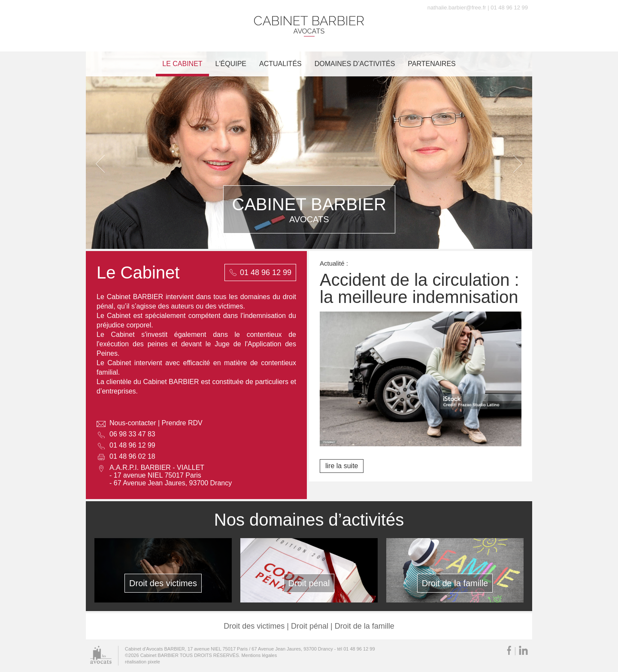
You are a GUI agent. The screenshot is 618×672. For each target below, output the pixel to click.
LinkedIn (523, 650)
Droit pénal (309, 583)
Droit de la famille (455, 583)
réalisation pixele (142, 662)
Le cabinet (182, 64)
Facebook (509, 650)
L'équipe (231, 64)
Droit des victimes (163, 583)
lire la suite (342, 466)
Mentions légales (259, 655)
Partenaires (432, 64)
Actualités (280, 64)
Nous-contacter (133, 423)
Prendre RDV (182, 423)
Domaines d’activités (355, 64)
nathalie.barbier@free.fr (457, 8)
